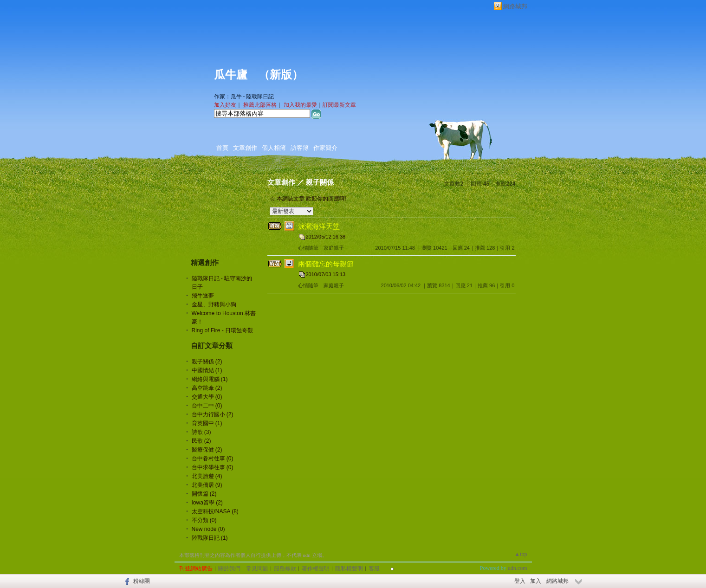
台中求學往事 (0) (213, 467)
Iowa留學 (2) (207, 503)
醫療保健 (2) (207, 450)
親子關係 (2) (207, 362)
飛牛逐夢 (203, 296)
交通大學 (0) (207, 397)
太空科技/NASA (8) (215, 511)
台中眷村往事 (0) (213, 459)
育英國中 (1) (207, 423)
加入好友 (225, 105)
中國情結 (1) (207, 370)
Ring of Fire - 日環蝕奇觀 (223, 330)
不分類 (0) (204, 520)
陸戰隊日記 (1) (210, 538)
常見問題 (257, 569)
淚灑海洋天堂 (319, 226)
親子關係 (320, 182)
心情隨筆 (308, 248)
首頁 (222, 148)
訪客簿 (300, 148)
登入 (520, 581)
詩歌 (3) (201, 432)
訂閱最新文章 (339, 105)
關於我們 (229, 569)
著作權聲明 (316, 569)
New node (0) (208, 529)
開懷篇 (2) (204, 494)
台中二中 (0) (207, 406)
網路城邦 (515, 6)
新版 (281, 75)
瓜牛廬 (231, 75)
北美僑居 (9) (207, 485)
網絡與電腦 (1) (210, 379)
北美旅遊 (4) (207, 476)
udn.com (518, 568)
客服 (374, 569)
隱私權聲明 (349, 569)
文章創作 (245, 148)
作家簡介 (325, 148)
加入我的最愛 (300, 105)
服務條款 (285, 569)
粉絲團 (142, 581)
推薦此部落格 (260, 105)
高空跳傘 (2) (207, 388)
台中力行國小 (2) (213, 414)
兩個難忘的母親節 (326, 264)
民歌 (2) (201, 441)
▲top (521, 554)
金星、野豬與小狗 (214, 304)
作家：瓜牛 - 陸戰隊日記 (244, 97)
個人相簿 (274, 148)
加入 (536, 581)
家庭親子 (334, 248)
